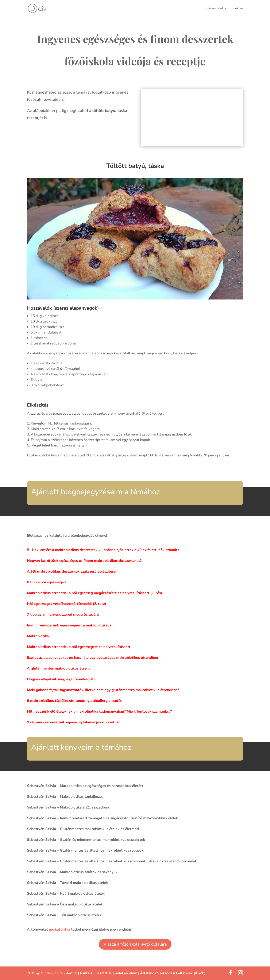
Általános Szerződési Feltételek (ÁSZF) (173, 973)
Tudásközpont (213, 9)
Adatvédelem (126, 973)
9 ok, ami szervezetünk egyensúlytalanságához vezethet (74, 722)
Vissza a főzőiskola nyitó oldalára (135, 944)
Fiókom (238, 9)
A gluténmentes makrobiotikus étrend (59, 668)
